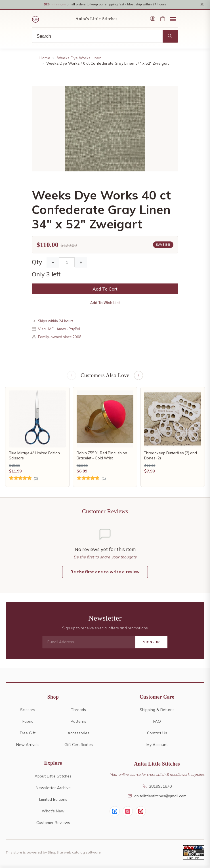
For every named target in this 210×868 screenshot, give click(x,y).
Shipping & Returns (157, 710)
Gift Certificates (79, 745)
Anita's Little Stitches (96, 19)
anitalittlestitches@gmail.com (157, 796)
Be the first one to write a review (105, 572)
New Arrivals (28, 745)
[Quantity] (67, 263)
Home (45, 58)
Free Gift (28, 733)
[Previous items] (72, 376)
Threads (78, 710)
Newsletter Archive (53, 788)
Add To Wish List (105, 303)
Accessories (78, 733)
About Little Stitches (53, 776)
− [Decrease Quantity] (53, 263)
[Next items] (138, 376)
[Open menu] (173, 19)
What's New (53, 811)
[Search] (97, 37)
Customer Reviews (53, 823)
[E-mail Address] (89, 643)
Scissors (28, 710)
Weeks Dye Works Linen (79, 58)
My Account (157, 745)
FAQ (157, 722)
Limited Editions (53, 800)
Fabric (28, 722)
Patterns (78, 722)
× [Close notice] (202, 5)
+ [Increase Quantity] (81, 263)
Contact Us (157, 733)
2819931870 (157, 787)
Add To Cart (105, 289)
